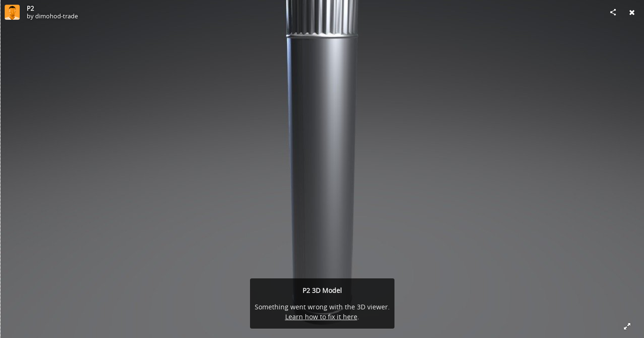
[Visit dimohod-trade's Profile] (12, 12)
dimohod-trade (57, 16)
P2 (30, 8)
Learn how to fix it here (321, 317)
